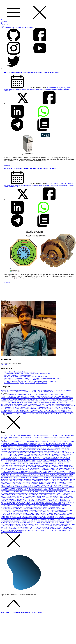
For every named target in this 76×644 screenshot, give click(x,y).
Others (3, 26)
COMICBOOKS (6, 450)
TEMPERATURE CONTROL (50, 412)
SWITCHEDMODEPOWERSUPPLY (40, 518)
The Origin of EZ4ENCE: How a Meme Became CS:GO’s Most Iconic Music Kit (27, 377)
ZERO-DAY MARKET (15, 532)
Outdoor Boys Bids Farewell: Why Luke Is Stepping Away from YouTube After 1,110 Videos (30, 381)
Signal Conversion (41, 89)
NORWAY (20, 404)
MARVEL (54, 485)
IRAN (49, 481)
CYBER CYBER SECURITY (17, 454)
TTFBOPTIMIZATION (29, 521)
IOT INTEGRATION (10, 481)
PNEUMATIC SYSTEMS (28, 406)
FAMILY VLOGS (6, 468)
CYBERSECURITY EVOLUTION (17, 456)
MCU (38, 487)
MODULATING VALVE (18, 488)
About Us (3, 28)
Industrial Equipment (30, 185)
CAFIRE (25, 446)
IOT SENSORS (21, 481)
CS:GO (38, 453)
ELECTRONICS (31, 396)
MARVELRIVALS (17, 487)
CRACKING (57, 451)
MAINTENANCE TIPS (44, 485)
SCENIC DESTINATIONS (16, 409)
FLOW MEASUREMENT (15, 470)
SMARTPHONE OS (16, 513)
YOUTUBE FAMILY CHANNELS (45, 530)
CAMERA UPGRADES (35, 446)
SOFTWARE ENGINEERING (36, 513)
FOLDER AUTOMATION (58, 470)
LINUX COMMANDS (13, 484)
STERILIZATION (70, 515)
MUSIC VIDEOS (56, 488)
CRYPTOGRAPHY (48, 392)
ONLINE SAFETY (29, 493)
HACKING (26, 474)
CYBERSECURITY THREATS (58, 456)
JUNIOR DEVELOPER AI (60, 481)
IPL (74, 401)
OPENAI (9, 495)
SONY (28, 515)
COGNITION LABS (63, 448)
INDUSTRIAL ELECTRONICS (21, 479)
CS (42, 437)
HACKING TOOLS (55, 474)
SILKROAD (61, 510)
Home (2, 20)
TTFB (19, 521)
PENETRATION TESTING (57, 496)
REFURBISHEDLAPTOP (47, 505)
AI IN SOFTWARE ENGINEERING (29, 442)
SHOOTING (28, 510)
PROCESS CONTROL (43, 406)
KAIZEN (71, 481)
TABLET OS (55, 518)
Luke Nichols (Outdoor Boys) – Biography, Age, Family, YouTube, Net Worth (26, 383)
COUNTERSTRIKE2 (47, 451)
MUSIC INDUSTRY (45, 488)
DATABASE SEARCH (17, 459)
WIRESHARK (51, 529)
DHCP (40, 460)
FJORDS (4, 470)
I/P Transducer (50, 88)
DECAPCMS (5, 460)
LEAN (45, 482)
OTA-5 (38, 495)
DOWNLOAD (5, 462)
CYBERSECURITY (13, 390)
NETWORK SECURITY (52, 490)
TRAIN (72, 519)
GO (31, 399)
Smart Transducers (59, 89)
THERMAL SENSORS (63, 519)
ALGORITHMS (8, 395)
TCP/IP (62, 518)
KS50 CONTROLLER (32, 482)
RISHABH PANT (18, 507)
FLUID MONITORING (43, 470)
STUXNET (44, 516)
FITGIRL (59, 468)
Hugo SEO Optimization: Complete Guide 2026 (17, 375)
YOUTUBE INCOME (62, 530)
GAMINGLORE (63, 471)
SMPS (25, 513)
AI (36, 392)
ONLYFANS (39, 493)
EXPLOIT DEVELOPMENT (43, 467)
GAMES (35, 390)
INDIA (61, 478)
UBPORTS (4, 523)
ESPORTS (67, 396)
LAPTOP (4, 403)
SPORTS (50, 410)
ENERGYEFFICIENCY (8, 465)
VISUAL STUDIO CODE (24, 413)
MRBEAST (63, 403)
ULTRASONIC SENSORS (40, 523)
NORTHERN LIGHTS (52, 491)
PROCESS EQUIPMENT (57, 406)
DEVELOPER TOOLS (24, 460)
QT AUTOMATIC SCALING (30, 502)
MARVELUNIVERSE (29, 487)
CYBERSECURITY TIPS (8, 457)
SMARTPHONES (46, 409)
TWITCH (39, 521)
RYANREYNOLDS (54, 507)
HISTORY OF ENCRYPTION (25, 476)
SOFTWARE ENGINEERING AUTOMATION (33, 410)
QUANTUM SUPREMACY (26, 504)
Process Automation (10, 89)
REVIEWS (42, 390)
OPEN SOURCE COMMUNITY (53, 493)
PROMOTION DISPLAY (14, 502)
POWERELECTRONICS (8, 499)
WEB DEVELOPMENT (32, 527)
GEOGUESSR (28, 473)
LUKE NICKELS (31, 485)
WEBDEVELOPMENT (39, 413)
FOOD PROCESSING (14, 471)
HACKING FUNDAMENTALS (40, 474)
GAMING (26, 399)
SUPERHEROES (59, 516)
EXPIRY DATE (29, 467)
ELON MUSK (65, 462)
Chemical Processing (42, 185)
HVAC (11, 478)
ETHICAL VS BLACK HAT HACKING (13, 467)
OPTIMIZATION (30, 495)
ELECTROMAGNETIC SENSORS (39, 462)
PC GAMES (49, 390)
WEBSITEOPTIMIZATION (48, 527)
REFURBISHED (34, 505)
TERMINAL (25, 519)
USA (53, 523)
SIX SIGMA (69, 510)
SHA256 (21, 510)
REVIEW (69, 407)
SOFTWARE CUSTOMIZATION (61, 409)
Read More (7, 165)
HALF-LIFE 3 (66, 474)
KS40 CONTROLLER (19, 482)
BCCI (20, 445)
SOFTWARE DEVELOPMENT (10, 410)
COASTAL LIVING (40, 448)
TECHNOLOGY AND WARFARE (31, 412)
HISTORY (36, 399)
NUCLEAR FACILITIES (16, 493)
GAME (14, 399)
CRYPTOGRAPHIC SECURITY (10, 453)
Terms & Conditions (27, 28)
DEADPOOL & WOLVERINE (42, 459)
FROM (17, 392)
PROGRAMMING (26, 407)
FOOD (67, 398)
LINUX (61, 482)
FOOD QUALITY (26, 471)
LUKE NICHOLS (6, 436)
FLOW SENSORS (34, 398)
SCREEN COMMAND (24, 509)
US (50, 523)
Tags (2, 23)
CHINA (13, 448)
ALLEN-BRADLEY (68, 442)
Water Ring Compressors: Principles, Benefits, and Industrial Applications (30, 168)
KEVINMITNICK (6, 482)
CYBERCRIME (43, 454)
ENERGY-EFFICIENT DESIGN (54, 464)
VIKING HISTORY (22, 526)
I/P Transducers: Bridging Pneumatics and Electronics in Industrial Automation (32, 73)
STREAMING (20, 516)
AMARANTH (5, 443)
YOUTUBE (30, 530)
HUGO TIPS (5, 478)
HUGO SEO (55, 476)
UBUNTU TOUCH (14, 523)
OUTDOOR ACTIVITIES (48, 495)
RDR (56, 504)
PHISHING (9, 498)
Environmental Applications (56, 185)
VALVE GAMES (55, 524)
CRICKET (49, 395)
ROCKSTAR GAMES (30, 507)
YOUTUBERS (30, 392)
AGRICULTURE (13, 442)
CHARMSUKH (58, 446)
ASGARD (38, 443)
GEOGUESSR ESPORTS (40, 473)
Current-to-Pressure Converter (63, 88)
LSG (13, 485)
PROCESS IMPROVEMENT (34, 501)
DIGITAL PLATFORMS (50, 460)
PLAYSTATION (28, 498)
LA (41, 482)
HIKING (13, 476)
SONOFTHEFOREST (19, 515)
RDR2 (60, 504)
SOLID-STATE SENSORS (66, 513)
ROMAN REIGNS (43, 507)
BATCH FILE (13, 445)
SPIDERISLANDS (36, 515)
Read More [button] (4, 365)
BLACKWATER (37, 445)
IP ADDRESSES (31, 481)
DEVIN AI (35, 460)
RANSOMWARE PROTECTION (44, 504)
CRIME (64, 451)
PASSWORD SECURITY (20, 496)
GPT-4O (4, 474)
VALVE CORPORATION (42, 524)
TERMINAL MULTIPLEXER (38, 519)
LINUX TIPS (54, 484)
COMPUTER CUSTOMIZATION (37, 450)
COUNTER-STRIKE (7, 437)
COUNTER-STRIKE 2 (21, 437)
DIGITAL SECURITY (64, 460)
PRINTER (45, 499)
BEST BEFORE (27, 445)
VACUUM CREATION (8, 524)
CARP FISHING (48, 446)
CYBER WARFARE (32, 454)
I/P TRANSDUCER (31, 478)
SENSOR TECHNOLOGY (32, 409)
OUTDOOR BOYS (65, 404)
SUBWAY (51, 516)
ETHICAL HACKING (8, 398)
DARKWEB (64, 457)
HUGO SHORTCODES (66, 476)
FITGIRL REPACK (68, 468)
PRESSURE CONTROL (34, 499)
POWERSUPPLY (21, 499)
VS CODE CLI (33, 526)
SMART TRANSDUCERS (38, 512)
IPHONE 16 (40, 481)
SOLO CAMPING (6, 515)
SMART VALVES (52, 512)
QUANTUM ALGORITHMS (65, 502)
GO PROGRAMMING (68, 473)
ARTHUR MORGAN (28, 443)
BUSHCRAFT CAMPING (14, 446)
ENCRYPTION (6, 464)
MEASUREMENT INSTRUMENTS (28, 403)
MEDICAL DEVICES (47, 487)
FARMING (15, 468)
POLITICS (56, 498)
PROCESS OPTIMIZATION (51, 501)
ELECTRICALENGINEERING (19, 462)
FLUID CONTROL (45, 398)
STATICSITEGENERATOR (50, 515)
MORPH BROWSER (32, 488)
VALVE (18, 524)
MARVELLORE (6, 487)
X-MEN (24, 530)
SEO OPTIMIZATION (38, 509)
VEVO (68, 524)
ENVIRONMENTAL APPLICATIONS (39, 465)
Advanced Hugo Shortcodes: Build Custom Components (20, 372)
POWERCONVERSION (67, 498)
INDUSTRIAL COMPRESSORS (29, 401)
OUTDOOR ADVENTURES (62, 390)
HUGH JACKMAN (40, 476)
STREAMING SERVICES (32, 516)
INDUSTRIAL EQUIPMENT (48, 401)
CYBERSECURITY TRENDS (42, 457)
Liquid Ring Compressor (67, 184)
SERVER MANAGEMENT (53, 509)
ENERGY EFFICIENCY (44, 396)
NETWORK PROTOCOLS (36, 490)
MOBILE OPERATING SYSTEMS (49, 403)
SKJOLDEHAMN (6, 512)
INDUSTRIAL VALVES (55, 479)
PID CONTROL (18, 498)
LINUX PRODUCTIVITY (41, 484)
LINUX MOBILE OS (27, 484)
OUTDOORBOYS (6, 406)
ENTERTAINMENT (58, 396)
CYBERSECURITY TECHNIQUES (38, 456)
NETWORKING (6, 404)
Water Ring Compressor (53, 184)
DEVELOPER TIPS (20, 396)
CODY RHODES (52, 448)
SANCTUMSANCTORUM (9, 509)
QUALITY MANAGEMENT (41, 407)
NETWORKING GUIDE (33, 491)
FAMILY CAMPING (68, 467)
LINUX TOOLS (12, 403)
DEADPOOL (29, 459)
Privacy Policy (17, 28)
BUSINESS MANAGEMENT (32, 395)
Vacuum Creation (19, 185)
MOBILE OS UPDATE (61, 487)
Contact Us (10, 28)
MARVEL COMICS (64, 485)
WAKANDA (55, 526)
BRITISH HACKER (61, 445)
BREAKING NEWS (49, 445)
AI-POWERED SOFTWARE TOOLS (51, 442)
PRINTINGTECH (54, 499)
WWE (19, 530)
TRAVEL (62, 412)
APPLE (19, 443)
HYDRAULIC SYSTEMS (64, 399)
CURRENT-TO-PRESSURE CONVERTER (56, 453)
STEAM (62, 515)
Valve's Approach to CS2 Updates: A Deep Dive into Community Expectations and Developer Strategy (33, 378)
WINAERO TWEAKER (64, 527)
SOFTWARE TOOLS (52, 513)
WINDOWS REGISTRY (39, 529)
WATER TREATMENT (18, 527)
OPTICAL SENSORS (18, 495)
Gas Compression (9, 185)
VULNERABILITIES (45, 526)
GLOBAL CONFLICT (55, 473)
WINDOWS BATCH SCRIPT (22, 529)
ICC (39, 478)
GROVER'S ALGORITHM (15, 474)
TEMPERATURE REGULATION (11, 519)
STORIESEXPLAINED (60, 410)
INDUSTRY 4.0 (68, 479)
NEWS (4, 390)
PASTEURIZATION (34, 496)
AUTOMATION (18, 395)
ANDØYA (13, 443)
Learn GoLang (5, 24)
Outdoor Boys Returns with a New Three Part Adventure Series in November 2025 (27, 374)
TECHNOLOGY (26, 390)
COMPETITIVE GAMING (19, 450)
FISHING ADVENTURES (48, 468)
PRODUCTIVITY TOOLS (13, 407)
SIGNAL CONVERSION (49, 510)
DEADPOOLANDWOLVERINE (61, 459)
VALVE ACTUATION (27, 524)
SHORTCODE (37, 510)
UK (26, 523)
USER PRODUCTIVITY (62, 523)
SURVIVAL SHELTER (22, 518)
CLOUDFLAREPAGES (23, 448)
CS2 (46, 437)
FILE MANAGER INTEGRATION (29, 468)
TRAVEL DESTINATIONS (9, 521)
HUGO (23, 392)
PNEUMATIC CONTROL (44, 498)
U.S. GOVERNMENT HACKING (52, 521)
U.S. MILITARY (67, 521)
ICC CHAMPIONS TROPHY (49, 478)
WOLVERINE (60, 529)
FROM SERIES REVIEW (45, 471)
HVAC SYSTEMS (50, 399)
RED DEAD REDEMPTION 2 (20, 505)
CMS (40, 392)
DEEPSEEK (13, 460)
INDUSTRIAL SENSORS (65, 401)
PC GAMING (45, 496)
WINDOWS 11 (51, 413)
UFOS (22, 523)
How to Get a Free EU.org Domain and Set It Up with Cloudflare (22, 380)
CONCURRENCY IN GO (55, 450)
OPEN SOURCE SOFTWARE (33, 404)
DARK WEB (56, 457)
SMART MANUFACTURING (21, 512)
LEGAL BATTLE (52, 482)
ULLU (68, 412)
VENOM (63, 524)
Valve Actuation (31, 89)
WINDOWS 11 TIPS (7, 529)
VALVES (13, 413)
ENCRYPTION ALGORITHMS (20, 464)
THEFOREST (51, 519)
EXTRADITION (57, 467)
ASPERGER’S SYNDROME (50, 443)
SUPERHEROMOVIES (8, 518)
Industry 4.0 (50, 89)
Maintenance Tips (13, 187)
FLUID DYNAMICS (58, 398)
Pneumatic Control (21, 89)
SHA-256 (15, 510)
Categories (4, 21)
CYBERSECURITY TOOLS (25, 457)
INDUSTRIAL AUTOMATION (10, 401)
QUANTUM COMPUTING (58, 407)
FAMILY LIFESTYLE (8, 392)
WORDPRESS (60, 413)
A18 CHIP (4, 442)
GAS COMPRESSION (16, 473)
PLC (35, 498)
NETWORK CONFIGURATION (18, 490)
